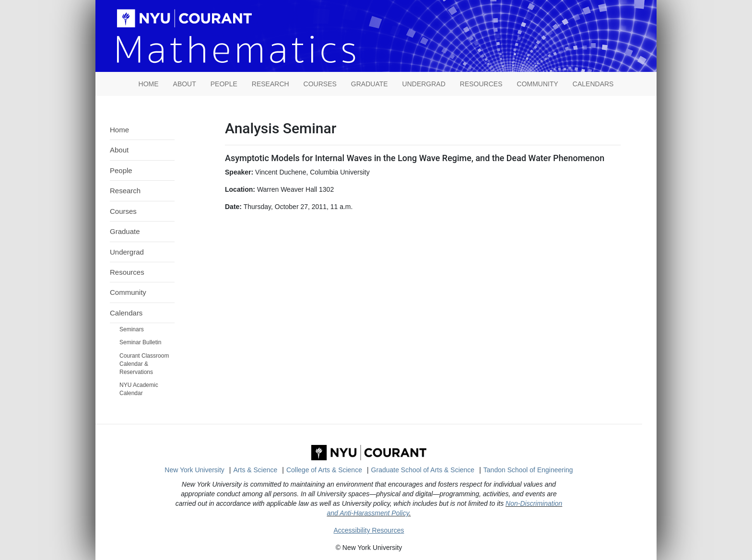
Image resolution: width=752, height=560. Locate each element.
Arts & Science (256, 470)
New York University (194, 470)
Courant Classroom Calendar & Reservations (144, 364)
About (185, 84)
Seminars (132, 329)
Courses (320, 84)
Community (538, 84)
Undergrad (424, 84)
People (224, 84)
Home (119, 130)
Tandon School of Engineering (528, 470)
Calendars (593, 84)
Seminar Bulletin (140, 342)
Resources (481, 84)
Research (270, 84)
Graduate (370, 84)
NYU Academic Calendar (139, 389)
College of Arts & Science (324, 470)
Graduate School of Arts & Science (423, 470)
